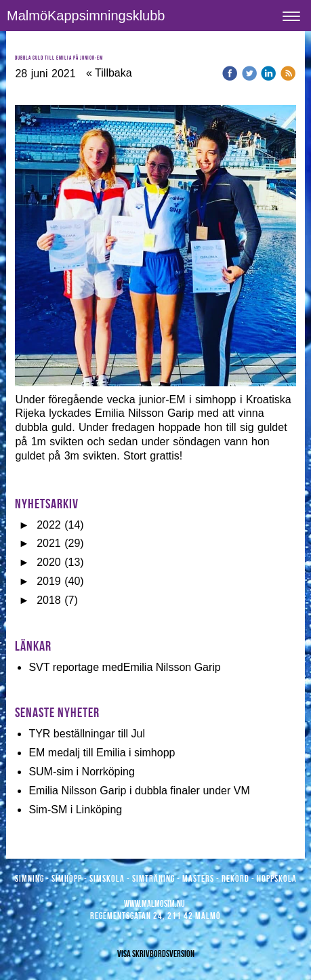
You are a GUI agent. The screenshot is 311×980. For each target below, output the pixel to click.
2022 (49, 525)
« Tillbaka (109, 73)
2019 (49, 581)
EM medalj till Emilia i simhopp (102, 753)
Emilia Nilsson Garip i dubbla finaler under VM (139, 791)
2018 (49, 600)
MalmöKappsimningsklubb (86, 16)
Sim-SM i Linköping (75, 810)
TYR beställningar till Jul (87, 734)
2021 (49, 543)
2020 (49, 562)
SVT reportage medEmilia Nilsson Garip (124, 667)
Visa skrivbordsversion (156, 954)
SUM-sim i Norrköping (81, 772)
